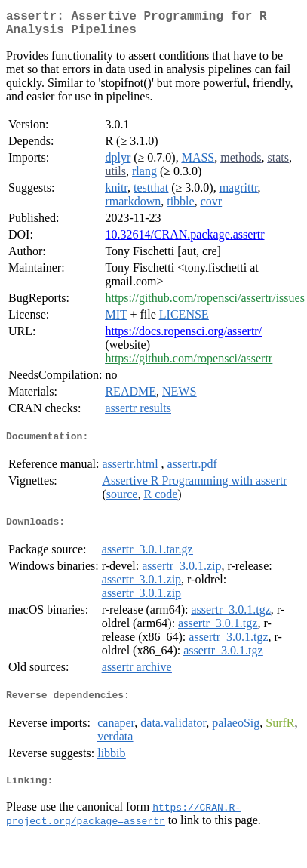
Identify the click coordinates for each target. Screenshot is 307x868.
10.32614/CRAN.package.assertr (184, 240)
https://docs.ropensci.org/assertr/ (183, 337)
